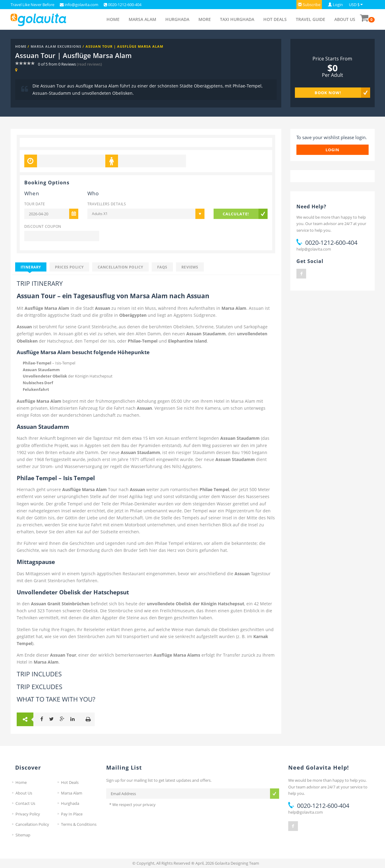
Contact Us (25, 803)
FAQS (162, 267)
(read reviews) (89, 64)
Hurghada (177, 19)
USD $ (354, 5)
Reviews (190, 267)
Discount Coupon (43, 226)
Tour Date (35, 204)
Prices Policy (69, 267)
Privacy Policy (28, 814)
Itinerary (31, 267)
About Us (345, 19)
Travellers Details (107, 204)
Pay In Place (72, 814)
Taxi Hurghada (237, 19)
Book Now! (328, 93)
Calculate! (236, 214)
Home (113, 19)
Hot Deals (275, 19)
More (205, 19)
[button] (309, 5)
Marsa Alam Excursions (56, 46)
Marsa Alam (142, 19)
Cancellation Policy (120, 267)
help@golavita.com (314, 249)
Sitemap (23, 835)
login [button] (333, 150)
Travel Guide (311, 19)
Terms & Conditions (79, 824)
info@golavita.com (81, 5)
